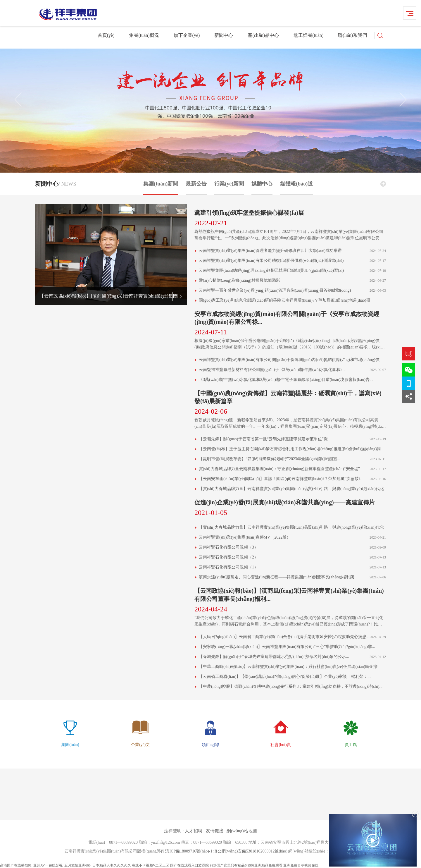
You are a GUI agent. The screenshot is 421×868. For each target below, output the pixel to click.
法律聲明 (173, 831)
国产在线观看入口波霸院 (189, 865)
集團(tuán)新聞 (161, 188)
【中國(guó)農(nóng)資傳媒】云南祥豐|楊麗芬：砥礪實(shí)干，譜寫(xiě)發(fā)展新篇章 (288, 397)
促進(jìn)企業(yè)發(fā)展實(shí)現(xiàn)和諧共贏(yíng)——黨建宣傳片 (285, 502)
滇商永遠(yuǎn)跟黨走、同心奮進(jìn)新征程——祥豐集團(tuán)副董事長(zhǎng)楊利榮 (277, 577)
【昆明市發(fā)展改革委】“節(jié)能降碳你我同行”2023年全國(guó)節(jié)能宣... (270, 459)
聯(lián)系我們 (352, 35)
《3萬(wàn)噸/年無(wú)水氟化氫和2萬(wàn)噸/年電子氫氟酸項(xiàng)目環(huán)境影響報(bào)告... (286, 380)
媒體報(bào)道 (296, 188)
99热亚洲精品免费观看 (265, 865)
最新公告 (196, 188)
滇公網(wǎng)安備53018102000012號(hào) (250, 851)
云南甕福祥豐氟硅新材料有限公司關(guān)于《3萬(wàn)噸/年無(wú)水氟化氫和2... (272, 370)
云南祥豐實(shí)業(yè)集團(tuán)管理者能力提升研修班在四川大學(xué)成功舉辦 (270, 251)
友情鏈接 (215, 831)
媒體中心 (262, 188)
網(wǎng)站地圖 (242, 831)
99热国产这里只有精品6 (228, 865)
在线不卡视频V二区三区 (151, 865)
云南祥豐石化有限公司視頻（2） (228, 557)
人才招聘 (194, 831)
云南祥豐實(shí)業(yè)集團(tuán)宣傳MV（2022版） (245, 537)
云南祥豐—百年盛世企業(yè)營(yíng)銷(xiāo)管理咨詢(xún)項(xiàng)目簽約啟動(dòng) (275, 290)
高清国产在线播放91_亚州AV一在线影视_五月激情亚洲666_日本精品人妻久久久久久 (65, 865)
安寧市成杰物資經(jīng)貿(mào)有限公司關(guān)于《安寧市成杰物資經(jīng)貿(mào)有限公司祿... (287, 318)
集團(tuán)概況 (144, 35)
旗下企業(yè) (187, 35)
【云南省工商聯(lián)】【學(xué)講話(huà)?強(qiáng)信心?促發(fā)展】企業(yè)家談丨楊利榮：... (285, 677)
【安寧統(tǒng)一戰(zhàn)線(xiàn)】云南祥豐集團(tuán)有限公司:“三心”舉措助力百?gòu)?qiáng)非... (287, 647)
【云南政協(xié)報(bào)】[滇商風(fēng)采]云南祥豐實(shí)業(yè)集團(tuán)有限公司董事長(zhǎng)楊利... (289, 595)
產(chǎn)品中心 (263, 35)
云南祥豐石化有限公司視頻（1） (228, 567)
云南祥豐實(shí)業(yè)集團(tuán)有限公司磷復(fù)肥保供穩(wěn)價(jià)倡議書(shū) (271, 261)
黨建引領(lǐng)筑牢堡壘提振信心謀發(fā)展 (249, 213)
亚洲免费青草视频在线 (301, 865)
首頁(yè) (106, 35)
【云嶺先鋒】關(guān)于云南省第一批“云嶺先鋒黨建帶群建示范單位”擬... (265, 439)
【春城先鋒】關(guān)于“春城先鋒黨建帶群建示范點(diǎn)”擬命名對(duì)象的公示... (274, 657)
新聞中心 (224, 35)
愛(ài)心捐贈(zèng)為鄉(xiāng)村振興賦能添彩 (239, 280)
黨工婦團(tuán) (308, 35)
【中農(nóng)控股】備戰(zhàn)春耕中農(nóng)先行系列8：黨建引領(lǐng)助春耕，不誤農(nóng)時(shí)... (291, 686)
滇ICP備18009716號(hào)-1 (189, 851)
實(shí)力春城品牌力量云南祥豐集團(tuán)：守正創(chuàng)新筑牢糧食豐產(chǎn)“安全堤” (279, 469)
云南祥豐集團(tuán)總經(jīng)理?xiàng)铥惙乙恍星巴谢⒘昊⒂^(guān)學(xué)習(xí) (271, 270)
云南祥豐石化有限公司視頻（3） (228, 547)
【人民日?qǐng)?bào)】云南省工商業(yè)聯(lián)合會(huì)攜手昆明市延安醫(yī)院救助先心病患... (284, 637)
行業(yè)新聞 (229, 188)
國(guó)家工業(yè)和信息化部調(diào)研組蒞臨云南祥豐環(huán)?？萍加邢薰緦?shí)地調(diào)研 (285, 300)
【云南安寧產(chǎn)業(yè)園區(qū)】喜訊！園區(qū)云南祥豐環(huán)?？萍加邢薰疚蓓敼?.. (281, 479)
